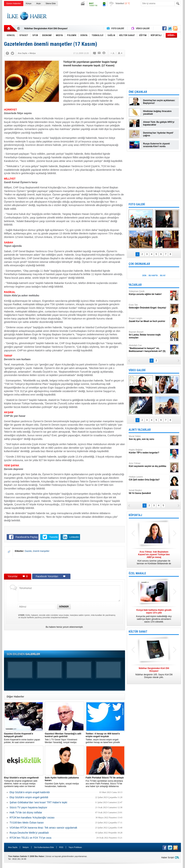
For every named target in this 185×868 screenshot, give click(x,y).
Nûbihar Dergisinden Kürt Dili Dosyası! (46, 28)
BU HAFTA (153, 276)
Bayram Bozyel (149, 335)
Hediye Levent (149, 478)
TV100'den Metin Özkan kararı (27, 823)
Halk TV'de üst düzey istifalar (26, 812)
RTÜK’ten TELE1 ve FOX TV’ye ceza (30, 838)
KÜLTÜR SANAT (138, 632)
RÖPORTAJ (135, 515)
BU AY (163, 276)
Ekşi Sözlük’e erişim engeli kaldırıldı (30, 792)
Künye (29, 3)
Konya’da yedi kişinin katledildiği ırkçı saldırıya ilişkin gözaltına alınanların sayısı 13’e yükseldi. (154, 616)
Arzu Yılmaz (149, 465)
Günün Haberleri (14, 3)
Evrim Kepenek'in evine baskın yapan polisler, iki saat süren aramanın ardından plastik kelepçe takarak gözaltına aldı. (24, 738)
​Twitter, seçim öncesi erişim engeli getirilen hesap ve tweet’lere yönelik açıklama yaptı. (105, 738)
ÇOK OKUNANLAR (139, 264)
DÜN (144, 276)
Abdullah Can (149, 348)
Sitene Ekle (51, 3)
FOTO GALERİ (137, 204)
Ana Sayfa (13, 847)
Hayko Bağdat (149, 451)
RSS (61, 847)
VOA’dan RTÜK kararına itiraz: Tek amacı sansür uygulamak (43, 828)
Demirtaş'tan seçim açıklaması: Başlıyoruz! (159, 102)
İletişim (26, 847)
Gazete (28, 551)
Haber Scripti (168, 858)
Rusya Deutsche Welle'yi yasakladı (29, 833)
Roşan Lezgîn (149, 320)
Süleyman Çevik (149, 293)
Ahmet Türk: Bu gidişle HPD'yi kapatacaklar (159, 123)
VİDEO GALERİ (137, 370)
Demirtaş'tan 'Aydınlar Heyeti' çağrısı (158, 134)
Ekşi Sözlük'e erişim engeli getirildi (29, 797)
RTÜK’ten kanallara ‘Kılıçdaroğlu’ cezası (32, 818)
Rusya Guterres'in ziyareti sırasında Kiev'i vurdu (156, 145)
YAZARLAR (135, 285)
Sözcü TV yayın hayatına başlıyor (28, 807)
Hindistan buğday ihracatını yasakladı (157, 113)
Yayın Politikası (75, 847)
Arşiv (38, 3)
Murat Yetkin (149, 438)
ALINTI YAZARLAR (140, 430)
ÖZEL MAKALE (137, 573)
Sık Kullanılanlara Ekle (44, 847)
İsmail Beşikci (149, 492)
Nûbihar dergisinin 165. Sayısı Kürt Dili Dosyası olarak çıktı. (154, 673)
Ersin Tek (149, 306)
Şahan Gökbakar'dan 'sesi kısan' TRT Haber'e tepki (38, 802)
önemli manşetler (41, 551)
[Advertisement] (115, 16)
